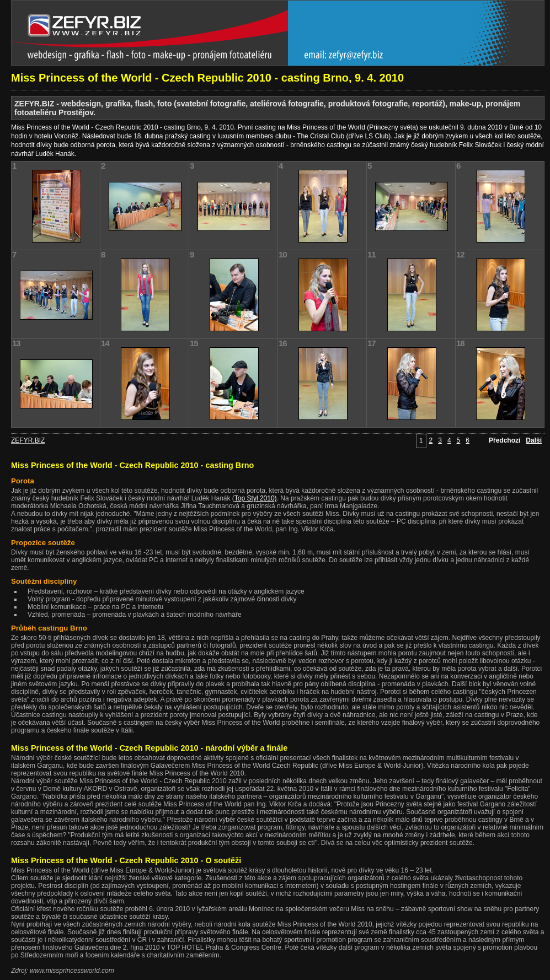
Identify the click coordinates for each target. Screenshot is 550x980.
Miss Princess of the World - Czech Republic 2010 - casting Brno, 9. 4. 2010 (207, 78)
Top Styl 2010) (256, 498)
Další (534, 440)
